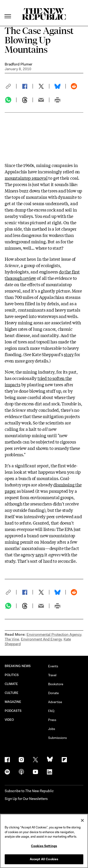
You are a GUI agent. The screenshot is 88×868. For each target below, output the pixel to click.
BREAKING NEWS (18, 666)
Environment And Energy (41, 639)
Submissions (57, 738)
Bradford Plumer (19, 64)
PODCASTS (13, 711)
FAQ (51, 711)
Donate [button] (53, 693)
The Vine (12, 639)
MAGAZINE (13, 702)
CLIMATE (11, 684)
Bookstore (56, 684)
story (69, 354)
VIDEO (9, 720)
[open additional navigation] (8, 10)
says (39, 554)
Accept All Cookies (44, 859)
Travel (52, 675)
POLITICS (12, 675)
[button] (11, 86)
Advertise (55, 702)
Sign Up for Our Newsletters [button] (26, 799)
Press (52, 720)
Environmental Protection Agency (54, 634)
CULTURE (12, 693)
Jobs (52, 729)
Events (53, 666)
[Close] (82, 820)
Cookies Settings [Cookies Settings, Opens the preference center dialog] (44, 846)
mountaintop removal (26, 178)
